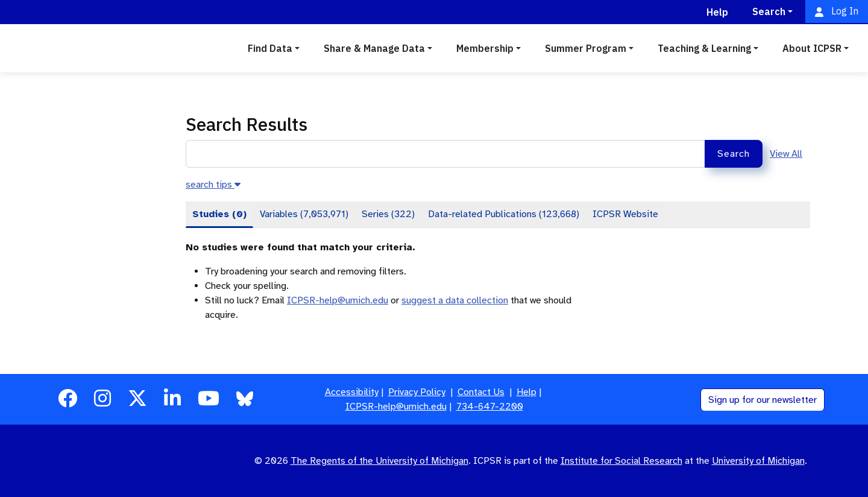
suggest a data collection (455, 300)
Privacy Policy (417, 392)
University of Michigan (758, 461)
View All (786, 154)
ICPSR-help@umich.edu (338, 300)
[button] (213, 185)
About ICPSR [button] (812, 48)
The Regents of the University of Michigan (379, 461)
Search (734, 154)
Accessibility (352, 392)
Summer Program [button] (586, 48)
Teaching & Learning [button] (704, 48)
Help (527, 392)
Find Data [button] (270, 48)
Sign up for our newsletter (763, 400)
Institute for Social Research (621, 461)
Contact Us (481, 392)
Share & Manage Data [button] (374, 48)
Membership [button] (485, 48)
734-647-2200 (490, 407)
